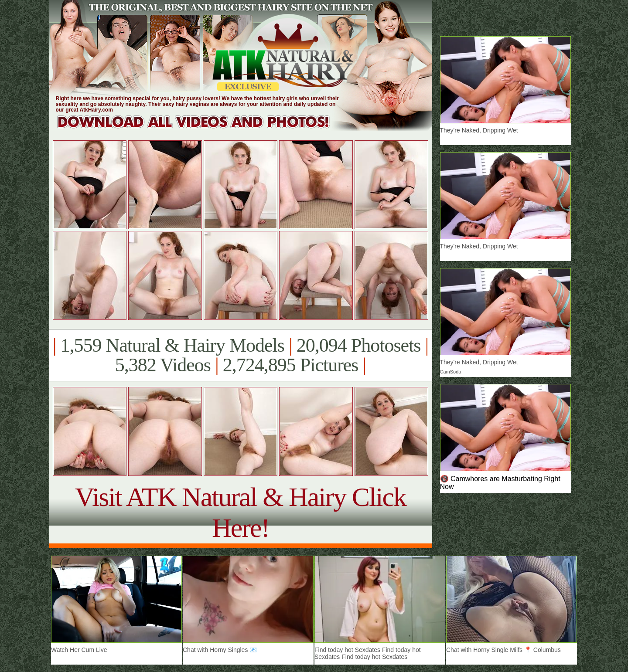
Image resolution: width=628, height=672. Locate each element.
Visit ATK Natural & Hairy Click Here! (241, 512)
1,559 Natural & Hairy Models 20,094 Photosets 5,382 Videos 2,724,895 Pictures (241, 355)
